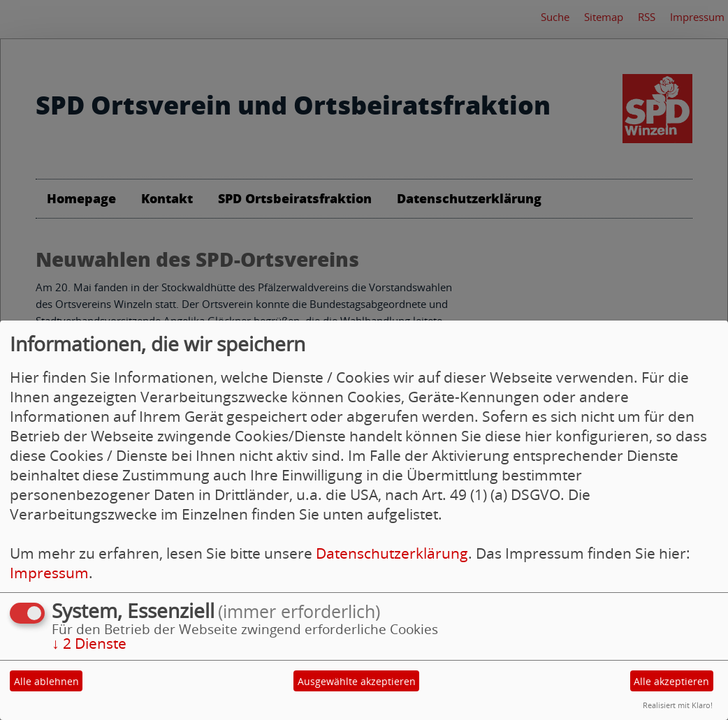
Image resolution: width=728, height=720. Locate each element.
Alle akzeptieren (671, 681)
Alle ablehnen (46, 681)
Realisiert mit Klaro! (678, 705)
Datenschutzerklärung (392, 553)
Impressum (49, 573)
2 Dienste (89, 643)
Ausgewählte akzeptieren (357, 681)
